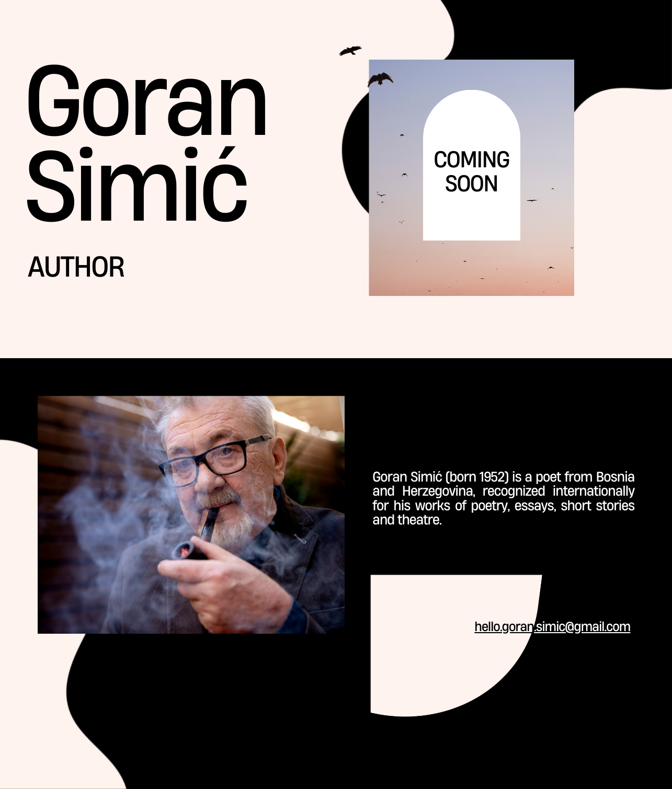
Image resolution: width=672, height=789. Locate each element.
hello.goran (504, 627)
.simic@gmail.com (582, 627)
